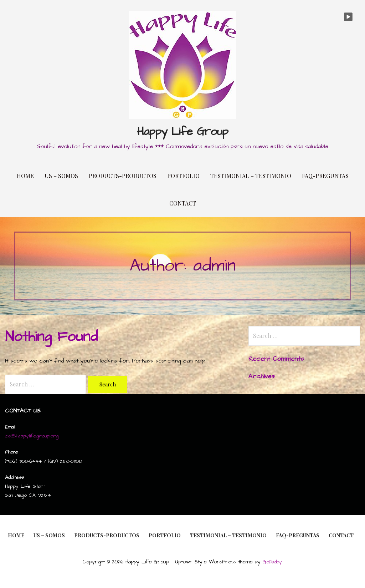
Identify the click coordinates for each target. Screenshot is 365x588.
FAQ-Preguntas (325, 176)
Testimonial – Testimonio (251, 176)
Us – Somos (61, 176)
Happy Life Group (183, 131)
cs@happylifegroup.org (32, 436)
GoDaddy (272, 562)
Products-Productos (123, 176)
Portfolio (183, 176)
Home (25, 176)
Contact (183, 203)
